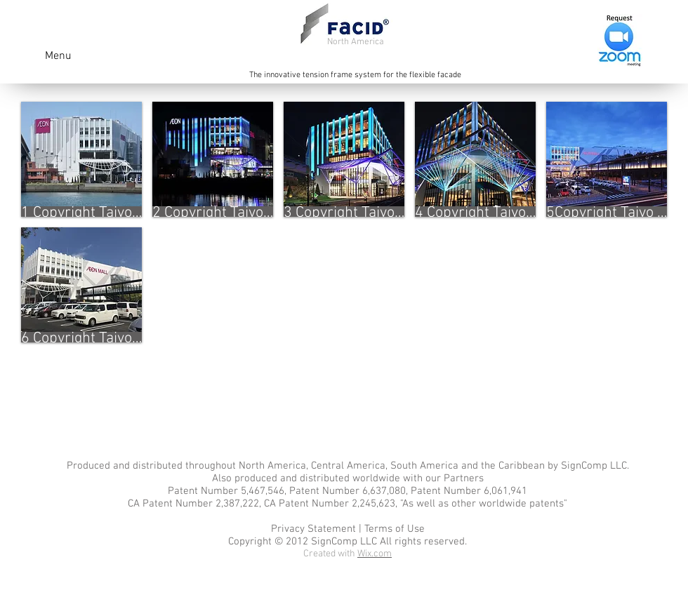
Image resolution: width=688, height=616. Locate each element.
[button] (81, 159)
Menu (58, 56)
